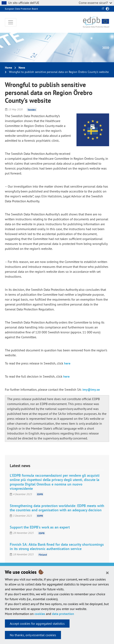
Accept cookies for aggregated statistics (37, 624)
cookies (40, 614)
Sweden (32, 109)
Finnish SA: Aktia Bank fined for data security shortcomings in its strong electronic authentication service (57, 547)
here (67, 363)
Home (8, 68)
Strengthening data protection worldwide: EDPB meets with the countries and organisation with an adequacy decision (57, 508)
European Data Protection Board (21, 9)
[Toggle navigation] (11, 22)
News (22, 68)
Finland (43, 554)
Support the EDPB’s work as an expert (40, 527)
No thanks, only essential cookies (33, 635)
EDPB (40, 494)
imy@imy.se (91, 389)
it (103, 9)
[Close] (107, 573)
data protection (63, 614)
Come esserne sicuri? (95, 3)
